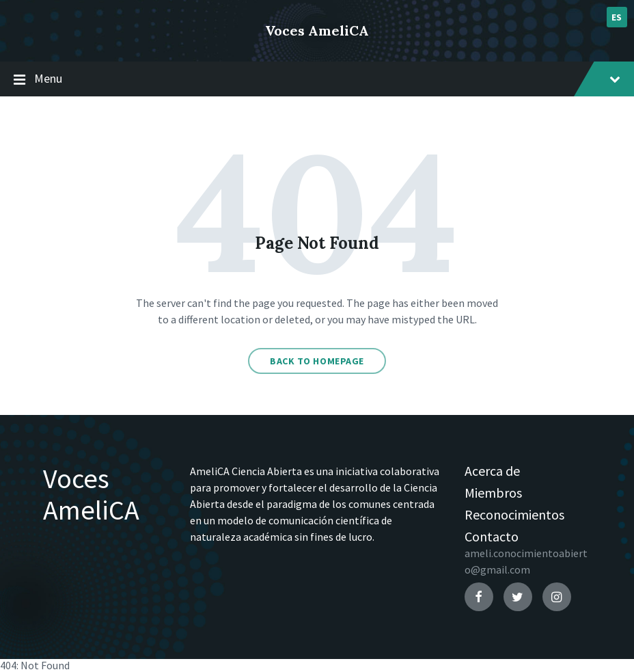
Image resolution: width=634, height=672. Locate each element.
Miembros (493, 493)
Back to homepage (317, 361)
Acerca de (492, 471)
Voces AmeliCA (317, 30)
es (617, 17)
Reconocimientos (514, 514)
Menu (317, 79)
